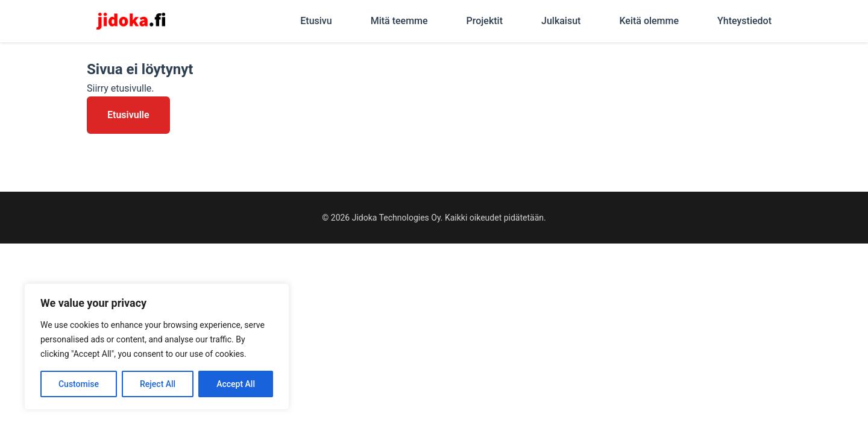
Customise (79, 384)
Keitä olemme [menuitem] (649, 21)
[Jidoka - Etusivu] (131, 21)
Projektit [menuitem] (485, 21)
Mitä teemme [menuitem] (399, 21)
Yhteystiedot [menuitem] (744, 21)
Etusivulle (128, 115)
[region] (157, 347)
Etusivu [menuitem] (316, 21)
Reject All (158, 384)
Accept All (236, 384)
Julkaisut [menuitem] (561, 21)
